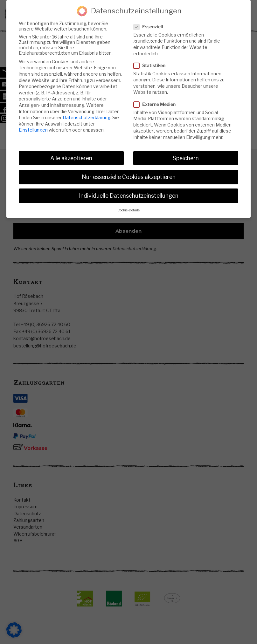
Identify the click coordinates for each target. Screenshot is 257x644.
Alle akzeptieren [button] (71, 158)
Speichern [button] (186, 158)
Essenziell (150, 26)
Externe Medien (156, 104)
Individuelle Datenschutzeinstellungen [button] (129, 195)
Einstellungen (33, 130)
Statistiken (151, 65)
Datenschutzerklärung (87, 117)
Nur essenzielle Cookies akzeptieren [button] (129, 177)
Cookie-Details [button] (128, 210)
